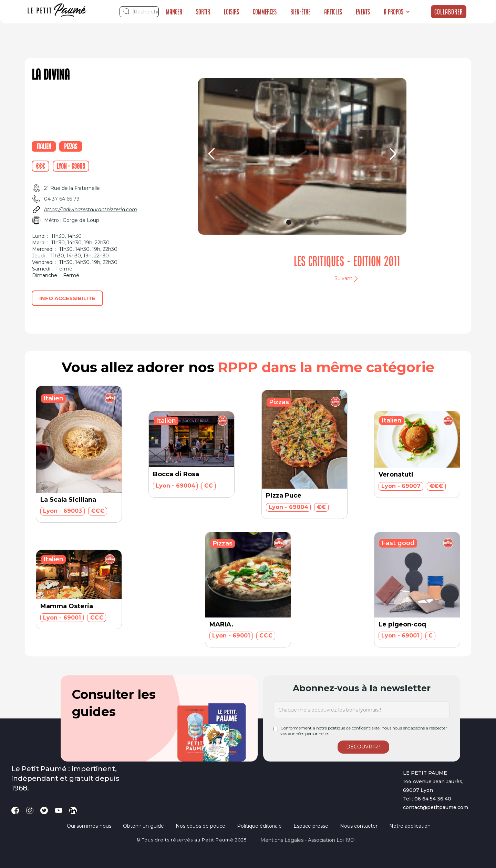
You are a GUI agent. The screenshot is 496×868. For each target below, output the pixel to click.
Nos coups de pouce (200, 826)
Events (363, 12)
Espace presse (311, 826)
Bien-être (300, 12)
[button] (397, 12)
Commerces (265, 12)
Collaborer (449, 12)
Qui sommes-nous (89, 826)
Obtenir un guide (143, 826)
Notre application (410, 826)
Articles (333, 12)
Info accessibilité (67, 298)
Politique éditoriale (259, 826)
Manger (174, 12)
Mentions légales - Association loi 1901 (308, 840)
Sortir (203, 12)
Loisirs (231, 12)
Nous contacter (359, 826)
